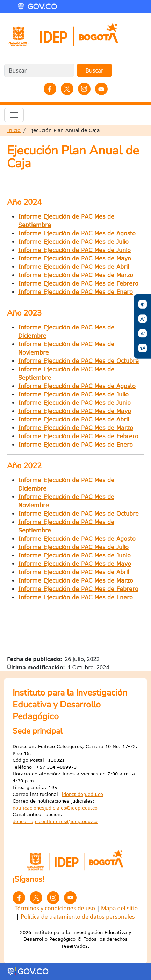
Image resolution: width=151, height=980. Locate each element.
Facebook (50, 89)
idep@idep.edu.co (82, 794)
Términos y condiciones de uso (55, 908)
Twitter (67, 89)
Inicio (14, 130)
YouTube (101, 89)
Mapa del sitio (119, 908)
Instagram (84, 89)
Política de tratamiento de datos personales (78, 917)
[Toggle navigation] (14, 115)
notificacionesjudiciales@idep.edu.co (55, 808)
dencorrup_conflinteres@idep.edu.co (55, 821)
